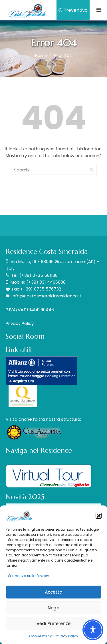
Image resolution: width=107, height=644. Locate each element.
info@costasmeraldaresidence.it (47, 296)
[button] (98, 515)
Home (42, 56)
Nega (54, 608)
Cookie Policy (41, 636)
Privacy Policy (66, 636)
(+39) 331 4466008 (46, 282)
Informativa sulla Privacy (27, 576)
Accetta (54, 592)
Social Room (25, 336)
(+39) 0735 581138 (39, 275)
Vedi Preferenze (53, 624)
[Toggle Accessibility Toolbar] (93, 630)
